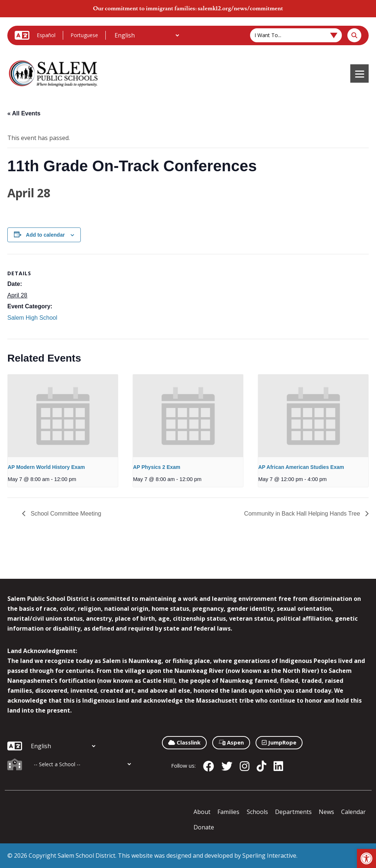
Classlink (184, 742)
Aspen (231, 742)
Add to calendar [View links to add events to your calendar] (46, 235)
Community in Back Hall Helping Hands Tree (303, 514)
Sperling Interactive (269, 856)
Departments (293, 812)
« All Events (24, 113)
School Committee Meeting (65, 514)
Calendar (353, 812)
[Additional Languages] (147, 35)
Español (46, 35)
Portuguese (84, 35)
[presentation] (63, 416)
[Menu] (359, 73)
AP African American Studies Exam (301, 467)
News (326, 812)
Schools (257, 812)
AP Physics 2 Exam (157, 467)
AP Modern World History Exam (46, 467)
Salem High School (32, 318)
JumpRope (279, 742)
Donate (204, 827)
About (202, 812)
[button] (366, 858)
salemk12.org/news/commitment (240, 8)
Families (228, 812)
